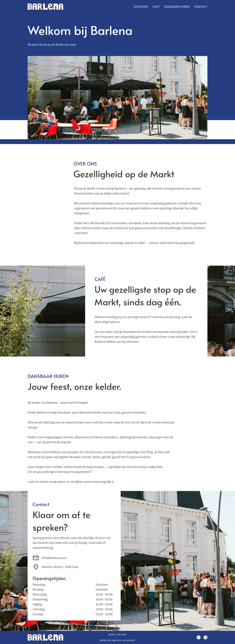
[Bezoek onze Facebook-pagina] (199, 637)
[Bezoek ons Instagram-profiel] (205, 637)
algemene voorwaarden (123, 640)
